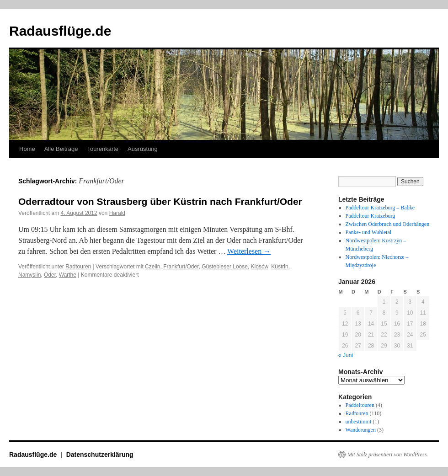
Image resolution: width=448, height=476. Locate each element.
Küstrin (280, 267)
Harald (117, 213)
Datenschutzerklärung (100, 455)
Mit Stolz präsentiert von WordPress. (388, 455)
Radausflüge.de (60, 31)
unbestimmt (359, 422)
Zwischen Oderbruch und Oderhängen (388, 224)
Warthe (68, 275)
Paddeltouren (360, 405)
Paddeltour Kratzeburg (371, 216)
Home (27, 149)
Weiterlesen (249, 251)
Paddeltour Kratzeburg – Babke (380, 208)
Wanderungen (361, 430)
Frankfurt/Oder (181, 267)
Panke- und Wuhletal (369, 232)
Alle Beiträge (61, 149)
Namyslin (29, 275)
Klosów (260, 267)
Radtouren (78, 267)
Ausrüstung (143, 149)
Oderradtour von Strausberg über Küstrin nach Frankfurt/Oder (160, 201)
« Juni (346, 355)
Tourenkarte (103, 149)
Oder (50, 275)
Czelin (152, 267)
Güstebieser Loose (225, 267)
